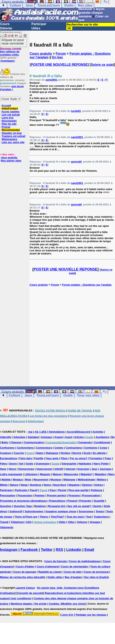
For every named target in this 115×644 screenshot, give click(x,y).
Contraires (91, 448)
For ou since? (79, 458)
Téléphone (17, 522)
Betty (5, 442)
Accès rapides (10, 112)
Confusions (7, 448)
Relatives (40, 506)
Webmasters (9, 139)
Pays (53, 490)
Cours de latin (73, 572)
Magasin (45, 474)
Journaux (106, 469)
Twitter (47, 550)
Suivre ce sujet (102, 65)
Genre (13, 464)
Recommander (11, 130)
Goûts (30, 464)
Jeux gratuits (9, 158)
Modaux (18, 480)
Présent (72, 501)
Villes (71, 522)
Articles (79, 437)
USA (29, 522)
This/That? (57, 517)
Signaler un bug (12, 133)
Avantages (7, 61)
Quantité (99, 501)
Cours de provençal (96, 572)
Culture (15, 5)
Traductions (101, 517)
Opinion (87, 485)
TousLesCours (49, 5)
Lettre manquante (11, 474)
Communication (34, 442)
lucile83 (76, 111)
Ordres (99, 485)
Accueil (6, 105)
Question (6, 506)
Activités (98, 432)
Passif (34, 490)
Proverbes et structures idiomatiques (23, 501)
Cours (5, 24)
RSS (59, 550)
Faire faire (26, 458)
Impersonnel (44, 469)
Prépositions (57, 501)
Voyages (95, 522)
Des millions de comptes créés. (11, 52)
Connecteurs (44, 448)
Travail (4, 522)
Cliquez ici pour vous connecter (13, 41)
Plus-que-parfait (79, 490)
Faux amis (52, 458)
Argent (59, 437)
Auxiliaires (102, 437)
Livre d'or (8, 118)
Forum (61, 54)
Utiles (36, 28)
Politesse (97, 490)
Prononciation (91, 495)
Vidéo (62, 522)
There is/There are (26, 517)
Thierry (44, 517)
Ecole (87, 453)
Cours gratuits (41, 54)
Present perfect (57, 495)
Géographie (69, 464)
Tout (89, 517)
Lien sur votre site (13, 142)
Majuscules (71, 474)
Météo (4, 485)
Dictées (65, 453)
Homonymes (26, 469)
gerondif (76, 162)
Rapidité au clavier (50, 572)
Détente (6, 28)
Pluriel (62, 490)
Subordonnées (34, 511)
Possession (25, 495)
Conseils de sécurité (30, 593)
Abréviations (57, 432)
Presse (6, 127)
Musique (56, 480)
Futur (108, 458)
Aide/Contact (10, 109)
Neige (24, 485)
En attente (99, 453)
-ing (30, 432)
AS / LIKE (41, 432)
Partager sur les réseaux (91, 615)
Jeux (29, 5)
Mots (28, 480)
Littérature (31, 474)
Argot (69, 437)
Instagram (9, 550)
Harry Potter (101, 464)
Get (21, 464)
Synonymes (86, 511)
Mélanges (69, 480)
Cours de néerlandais (74, 567)
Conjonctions (25, 448)
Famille (39, 458)
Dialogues (52, 453)
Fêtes (3, 464)
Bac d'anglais (73, 577)
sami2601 (51, 80)
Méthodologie (86, 480)
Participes (6, 490)
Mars (111, 474)
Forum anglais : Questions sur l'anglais (87, 285)
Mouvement (41, 480)
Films (64, 458)
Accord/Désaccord (79, 432)
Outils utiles (55, 577)
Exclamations (9, 458)
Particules (21, 490)
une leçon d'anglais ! (12, 88)
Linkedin (74, 550)
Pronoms (74, 495)
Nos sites (85, 5)
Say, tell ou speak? (79, 506)
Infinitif (59, 469)
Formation (96, 458)
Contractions (74, 448)
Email (89, 550)
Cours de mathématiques (85, 561)
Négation (74, 485)
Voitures (82, 522)
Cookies (54, 604)
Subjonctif (16, 511)
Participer (39, 24)
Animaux (47, 437)
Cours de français (56, 561)
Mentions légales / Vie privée (29, 604)
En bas (57, 57)
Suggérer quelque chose (61, 511)
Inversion (83, 469)
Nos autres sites (11, 161)
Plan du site (9, 124)
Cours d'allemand (48, 567)
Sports (97, 506)
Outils (69, 5)
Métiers (102, 480)
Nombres (36, 485)
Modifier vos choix (73, 604)
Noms (47, 485)
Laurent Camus (25, 588)
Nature (14, 485)
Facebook (29, 550)
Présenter (85, 501)
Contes (59, 448)
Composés (85, 442)
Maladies (101, 474)
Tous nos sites (88, 395)
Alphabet (33, 437)
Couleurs (6, 453)
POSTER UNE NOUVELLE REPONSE (59, 65)
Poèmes (40, 495)
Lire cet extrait (11, 115)
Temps (100, 511)
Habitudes (85, 464)
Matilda (6, 480)
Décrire (77, 453)
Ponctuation (8, 495)
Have (3, 469)
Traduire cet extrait (13, 136)
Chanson (16, 442)
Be (113, 437)
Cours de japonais (25, 572)
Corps (104, 448)
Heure (12, 469)
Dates (40, 453)
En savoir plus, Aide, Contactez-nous (60, 588)
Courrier (19, 453)
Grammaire (43, 464)
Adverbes (19, 437)
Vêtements (7, 527)
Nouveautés (9, 121)
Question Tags (23, 506)
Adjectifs (6, 437)
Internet (70, 469)
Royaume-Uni (56, 506)
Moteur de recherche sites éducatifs (23, 577)
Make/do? (87, 474)
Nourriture (60, 485)
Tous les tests (75, 517)
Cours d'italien (25, 567)
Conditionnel (102, 442)
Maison (57, 474)
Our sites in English (96, 577)
